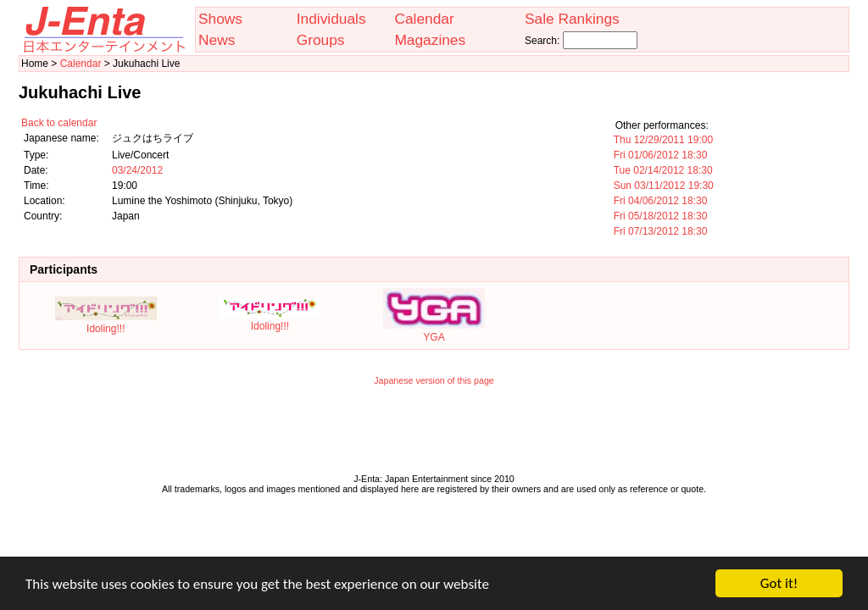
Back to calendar (59, 123)
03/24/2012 (137, 170)
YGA (434, 331)
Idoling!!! (106, 323)
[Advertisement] (434, 434)
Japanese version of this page (434, 380)
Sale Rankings (572, 19)
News (217, 40)
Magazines (430, 40)
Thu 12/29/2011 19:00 (663, 140)
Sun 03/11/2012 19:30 (664, 186)
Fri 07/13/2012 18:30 (661, 231)
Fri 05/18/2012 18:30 (661, 216)
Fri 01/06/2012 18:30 (661, 155)
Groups (321, 40)
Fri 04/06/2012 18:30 (661, 201)
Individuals (331, 19)
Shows (220, 19)
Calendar (424, 19)
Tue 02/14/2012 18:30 (663, 170)
